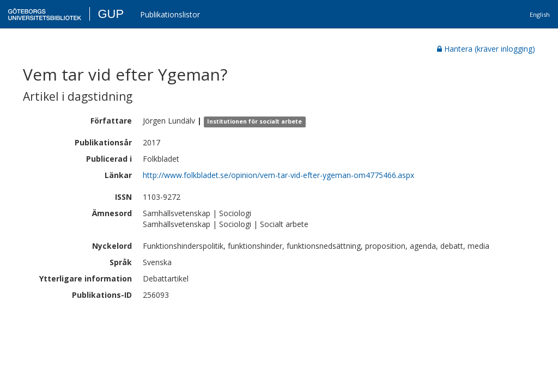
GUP (111, 14)
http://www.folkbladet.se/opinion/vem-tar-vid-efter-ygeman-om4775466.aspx (278, 175)
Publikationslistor (170, 14)
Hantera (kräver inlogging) (486, 49)
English (540, 14)
